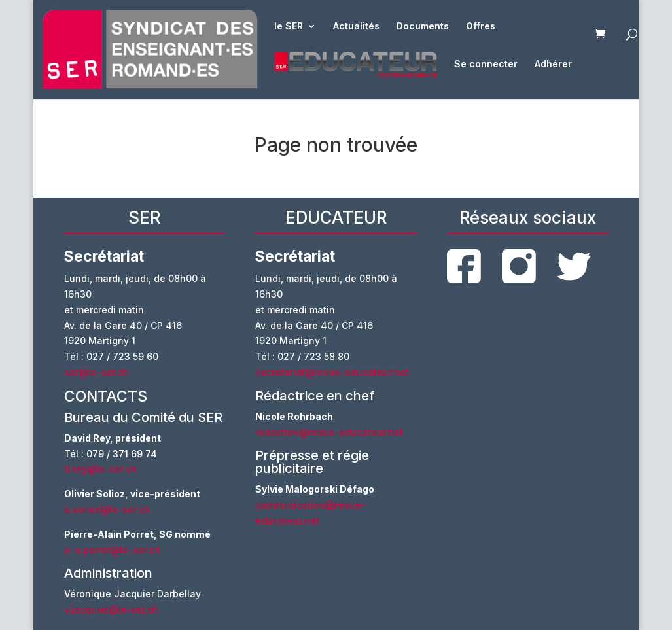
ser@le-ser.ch (96, 372)
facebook (464, 266)
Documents (423, 26)
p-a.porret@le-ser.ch (112, 550)
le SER (289, 26)
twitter (574, 267)
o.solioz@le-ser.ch (107, 509)
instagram (519, 266)
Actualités (356, 26)
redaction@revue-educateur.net (329, 432)
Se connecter (486, 64)
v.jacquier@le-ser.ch (111, 609)
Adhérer (553, 64)
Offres (481, 26)
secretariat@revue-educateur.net (332, 372)
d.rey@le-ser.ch (100, 469)
